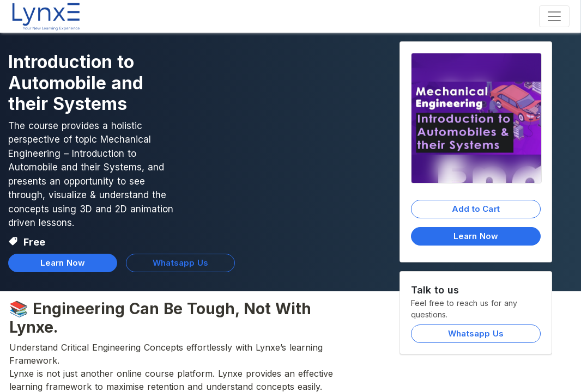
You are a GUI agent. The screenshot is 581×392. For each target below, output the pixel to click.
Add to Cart (476, 209)
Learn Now (476, 236)
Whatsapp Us (476, 333)
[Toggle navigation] (554, 16)
